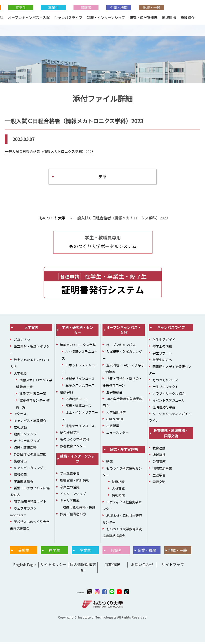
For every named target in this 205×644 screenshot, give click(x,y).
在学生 (21, 7)
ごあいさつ (22, 341)
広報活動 (20, 429)
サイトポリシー (53, 566)
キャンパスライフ (68, 17)
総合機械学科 (70, 434)
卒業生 (53, 7)
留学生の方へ (162, 361)
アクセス (20, 415)
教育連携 (159, 450)
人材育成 (118, 490)
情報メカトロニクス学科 (78, 346)
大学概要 (20, 375)
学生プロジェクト (165, 388)
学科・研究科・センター (77, 332)
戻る (102, 178)
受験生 (24, 552)
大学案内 (31, 329)
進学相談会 (114, 394)
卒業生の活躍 (70, 489)
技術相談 (118, 483)
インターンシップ (73, 495)
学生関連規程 (23, 483)
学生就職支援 (70, 475)
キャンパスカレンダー (30, 469)
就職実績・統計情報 (75, 482)
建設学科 (66, 394)
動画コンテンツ (25, 436)
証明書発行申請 (164, 409)
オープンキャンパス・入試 (29, 17)
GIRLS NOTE (115, 421)
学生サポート (162, 355)
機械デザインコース (80, 380)
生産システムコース (80, 387)
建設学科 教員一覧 (33, 395)
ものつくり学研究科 (75, 441)
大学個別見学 (116, 414)
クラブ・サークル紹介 (169, 395)
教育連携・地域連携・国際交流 (171, 435)
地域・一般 (151, 7)
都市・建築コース (78, 407)
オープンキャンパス (121, 346)
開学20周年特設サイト (30, 503)
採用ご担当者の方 (73, 516)
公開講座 (159, 463)
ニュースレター (117, 434)
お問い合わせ (142, 566)
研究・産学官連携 (143, 17)
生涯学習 (159, 477)
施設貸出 (20, 463)
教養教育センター (73, 448)
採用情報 (112, 566)
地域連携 (169, 17)
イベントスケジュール (169, 402)
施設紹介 (187, 17)
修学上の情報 (162, 348)
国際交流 (159, 483)
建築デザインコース (80, 427)
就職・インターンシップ (106, 17)
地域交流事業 (162, 470)
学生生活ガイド (164, 341)
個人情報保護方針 (83, 569)
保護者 (86, 7)
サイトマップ (173, 566)
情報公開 (20, 476)
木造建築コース (77, 400)
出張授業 (113, 427)
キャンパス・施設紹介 (30, 422)
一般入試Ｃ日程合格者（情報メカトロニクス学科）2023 (49, 152)
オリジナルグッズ (27, 442)
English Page (24, 566)
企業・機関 (119, 7)
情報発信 (118, 497)
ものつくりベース (165, 382)
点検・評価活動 (25, 449)
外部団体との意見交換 (30, 456)
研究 (109, 463)
